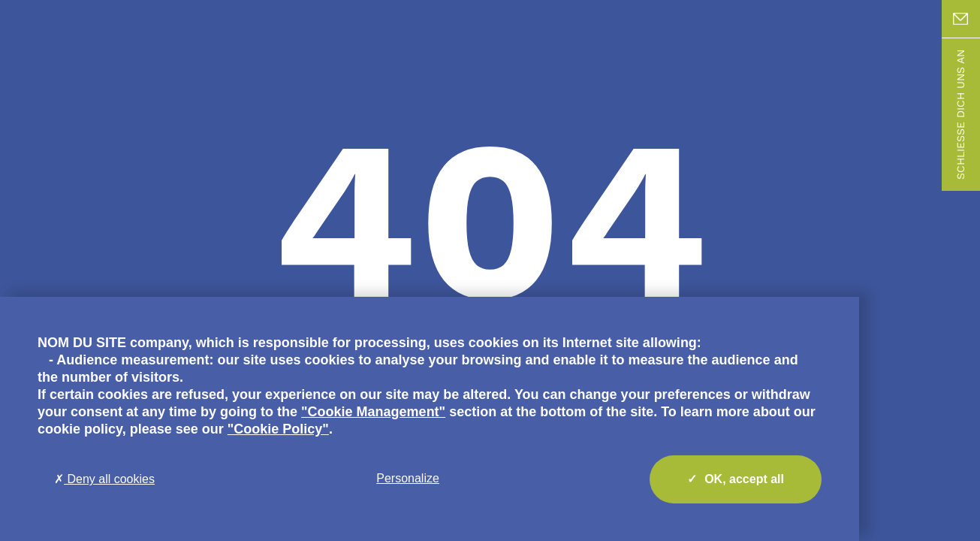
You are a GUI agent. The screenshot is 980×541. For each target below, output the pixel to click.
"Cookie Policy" (278, 429)
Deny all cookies (104, 479)
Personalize (408, 478)
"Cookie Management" (373, 412)
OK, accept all (736, 479)
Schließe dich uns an (960, 115)
